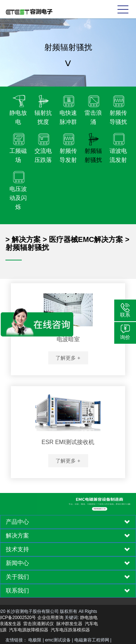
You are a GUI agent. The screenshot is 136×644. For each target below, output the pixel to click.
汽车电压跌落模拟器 (49, 630)
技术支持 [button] (68, 549)
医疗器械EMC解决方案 (86, 239)
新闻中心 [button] (68, 563)
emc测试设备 (58, 640)
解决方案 (26, 239)
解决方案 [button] (68, 536)
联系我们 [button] (68, 591)
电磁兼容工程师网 (92, 640)
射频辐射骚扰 (27, 247)
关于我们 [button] (68, 577)
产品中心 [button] (68, 522)
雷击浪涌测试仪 (17, 624)
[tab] (68, 522)
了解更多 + (68, 358)
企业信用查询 (29, 618)
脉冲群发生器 (48, 624)
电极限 (35, 640)
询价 (125, 337)
